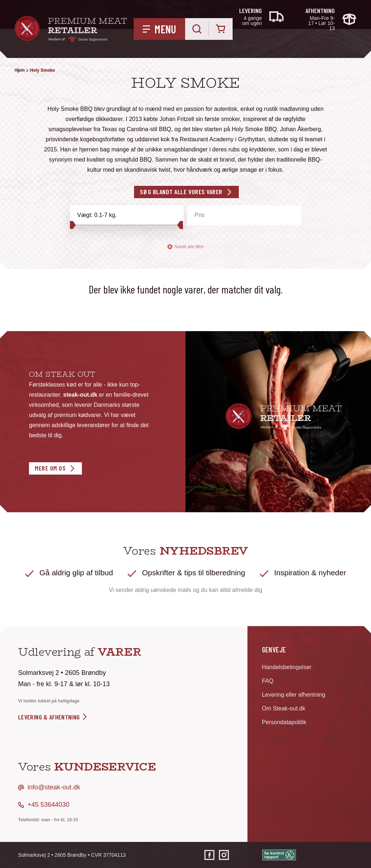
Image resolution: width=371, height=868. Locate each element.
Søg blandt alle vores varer (181, 192)
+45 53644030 (49, 805)
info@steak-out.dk (54, 787)
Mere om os (50, 468)
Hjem (20, 70)
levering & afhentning (53, 717)
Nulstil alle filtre (185, 247)
